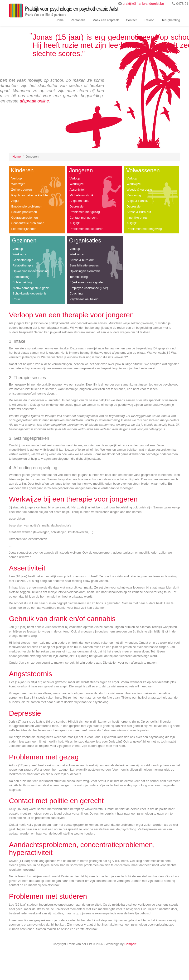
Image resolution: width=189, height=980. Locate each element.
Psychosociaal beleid (84, 299)
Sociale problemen (24, 212)
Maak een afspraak (106, 20)
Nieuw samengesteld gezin (31, 288)
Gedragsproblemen (25, 218)
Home (60, 20)
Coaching (76, 293)
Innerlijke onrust (137, 218)
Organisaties (85, 240)
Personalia (78, 20)
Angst (15, 201)
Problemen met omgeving (144, 229)
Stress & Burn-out (139, 212)
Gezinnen (24, 240)
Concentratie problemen (28, 223)
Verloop (17, 178)
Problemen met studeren (86, 229)
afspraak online (34, 101)
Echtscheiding (22, 282)
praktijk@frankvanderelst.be (143, 4)
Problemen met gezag (85, 212)
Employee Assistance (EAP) (89, 288)
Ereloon (149, 20)
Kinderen (22, 170)
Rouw (17, 299)
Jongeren (81, 170)
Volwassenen (143, 170)
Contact (131, 20)
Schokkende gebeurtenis (30, 293)
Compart (130, 944)
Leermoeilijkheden (24, 229)
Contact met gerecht (83, 218)
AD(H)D (75, 223)
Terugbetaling (171, 20)
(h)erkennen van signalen (87, 282)
